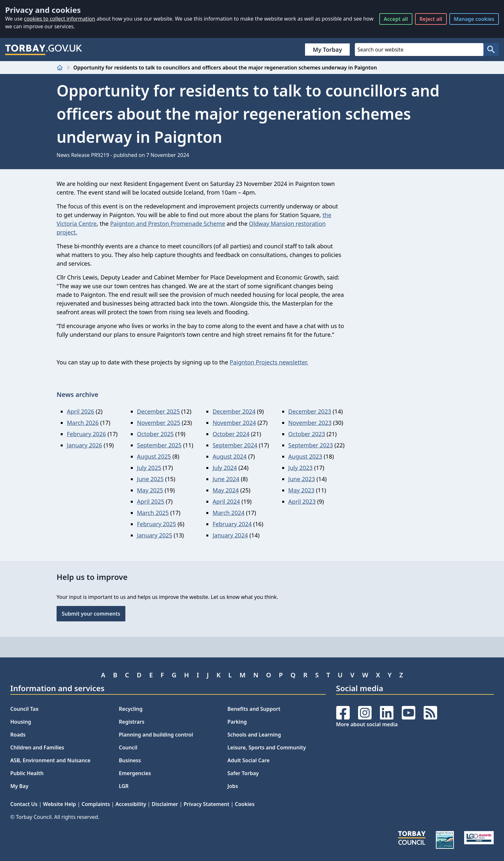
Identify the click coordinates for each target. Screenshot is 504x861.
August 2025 (154, 456)
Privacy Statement (206, 804)
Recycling (131, 709)
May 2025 (150, 490)
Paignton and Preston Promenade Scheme (168, 224)
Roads (18, 735)
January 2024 (230, 535)
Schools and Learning (254, 735)
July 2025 (149, 468)
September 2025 (159, 445)
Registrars (132, 722)
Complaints (96, 804)
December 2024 (234, 411)
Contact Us (24, 804)
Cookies (245, 804)
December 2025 (158, 411)
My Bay (19, 786)
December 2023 (310, 411)
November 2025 (159, 423)
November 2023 (310, 423)
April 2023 (302, 501)
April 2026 (81, 411)
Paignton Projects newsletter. (269, 362)
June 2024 (226, 479)
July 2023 (301, 468)
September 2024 (235, 445)
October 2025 (155, 434)
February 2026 (86, 434)
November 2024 (234, 423)
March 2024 (228, 513)
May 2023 (301, 490)
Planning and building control (156, 735)
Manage (474, 19)
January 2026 (85, 445)
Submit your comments (91, 614)
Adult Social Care (249, 760)
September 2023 (311, 445)
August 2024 (230, 456)
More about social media (367, 724)
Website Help (60, 804)
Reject (431, 19)
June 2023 (302, 479)
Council (128, 747)
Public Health (27, 773)
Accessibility (131, 804)
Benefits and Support (254, 709)
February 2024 (232, 524)
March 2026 (83, 423)
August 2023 (305, 456)
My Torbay (327, 50)
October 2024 (231, 434)
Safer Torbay (243, 773)
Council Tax (24, 709)
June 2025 (150, 479)
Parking (237, 722)
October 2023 (307, 434)
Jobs (233, 786)
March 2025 (153, 513)
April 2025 (151, 501)
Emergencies (135, 773)
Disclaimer (165, 804)
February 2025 (157, 524)
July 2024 (225, 468)
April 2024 (226, 501)
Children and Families (37, 747)
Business (130, 760)
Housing (21, 722)
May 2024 (225, 490)
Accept (396, 19)
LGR (124, 786)
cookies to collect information (59, 19)
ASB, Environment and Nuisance (50, 760)
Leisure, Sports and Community (267, 747)
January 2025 (155, 535)
